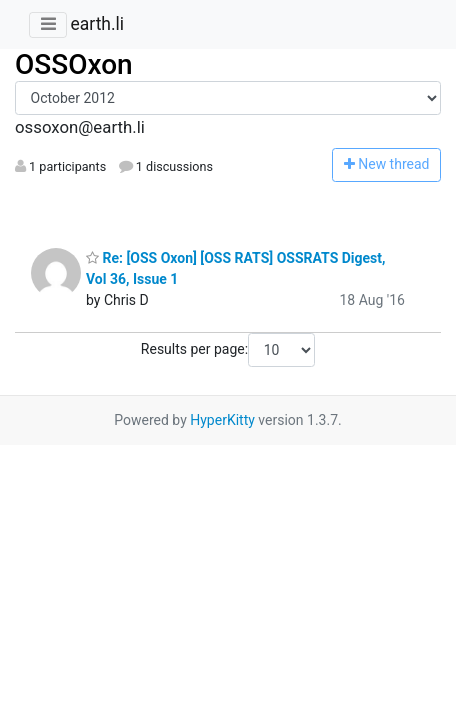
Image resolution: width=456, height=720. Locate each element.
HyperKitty (222, 420)
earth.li (97, 24)
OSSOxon (74, 64)
